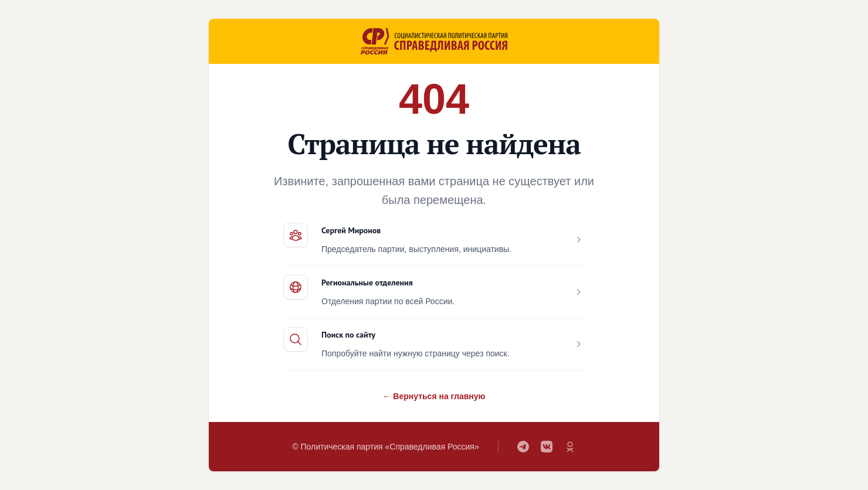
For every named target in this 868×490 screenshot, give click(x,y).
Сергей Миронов (351, 230)
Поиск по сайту (348, 335)
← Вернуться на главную (434, 396)
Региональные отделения (367, 283)
